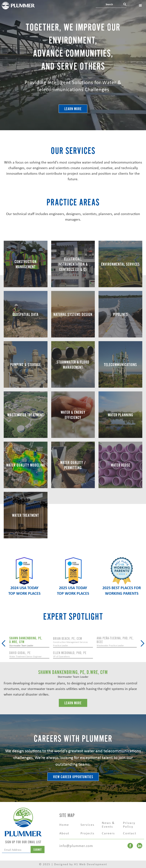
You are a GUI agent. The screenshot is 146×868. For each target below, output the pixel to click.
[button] (4, 643)
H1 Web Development (91, 864)
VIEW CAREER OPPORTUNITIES (73, 777)
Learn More (73, 109)
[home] (18, 5)
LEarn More (73, 703)
